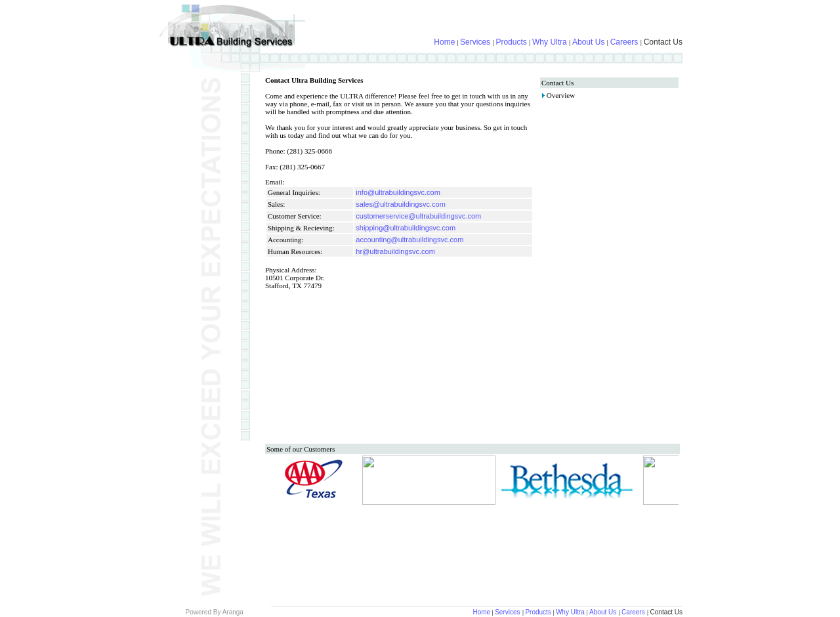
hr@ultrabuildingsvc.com (395, 251)
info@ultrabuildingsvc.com (398, 192)
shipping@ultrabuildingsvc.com (406, 228)
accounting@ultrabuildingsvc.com (409, 240)
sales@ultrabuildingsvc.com (401, 204)
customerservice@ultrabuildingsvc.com (418, 216)
